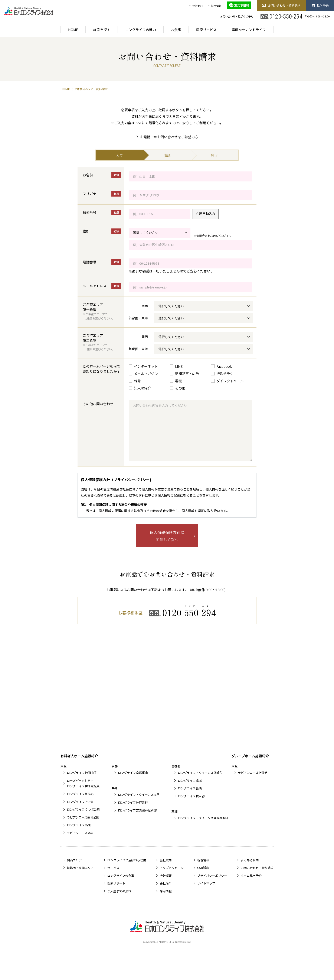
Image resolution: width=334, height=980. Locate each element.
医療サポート (116, 893)
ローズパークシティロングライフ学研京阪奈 (83, 793)
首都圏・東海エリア (80, 877)
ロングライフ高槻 (79, 834)
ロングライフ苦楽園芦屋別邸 (137, 820)
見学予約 (320, 5)
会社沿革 (166, 893)
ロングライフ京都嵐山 (133, 782)
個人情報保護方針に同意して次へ (167, 545)
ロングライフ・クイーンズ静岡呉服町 (203, 827)
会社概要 (166, 885)
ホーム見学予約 (251, 885)
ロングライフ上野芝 (80, 811)
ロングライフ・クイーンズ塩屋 (139, 804)
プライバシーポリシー (212, 885)
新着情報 (203, 870)
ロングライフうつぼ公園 (83, 819)
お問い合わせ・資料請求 (281, 5)
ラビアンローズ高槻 (80, 842)
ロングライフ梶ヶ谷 (191, 806)
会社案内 (197, 6)
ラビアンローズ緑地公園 (83, 827)
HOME (65, 89)
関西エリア (74, 870)
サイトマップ (206, 893)
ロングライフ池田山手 (82, 782)
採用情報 (216, 6)
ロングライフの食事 (121, 885)
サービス (113, 877)
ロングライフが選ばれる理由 (127, 870)
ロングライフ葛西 (190, 798)
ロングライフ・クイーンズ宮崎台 (200, 782)
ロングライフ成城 (190, 790)
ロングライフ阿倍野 (80, 803)
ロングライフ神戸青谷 (133, 812)
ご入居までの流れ (119, 901)
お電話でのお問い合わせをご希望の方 (169, 137)
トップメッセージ (172, 877)
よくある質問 (250, 870)
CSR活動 (203, 877)
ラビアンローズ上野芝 (253, 782)
